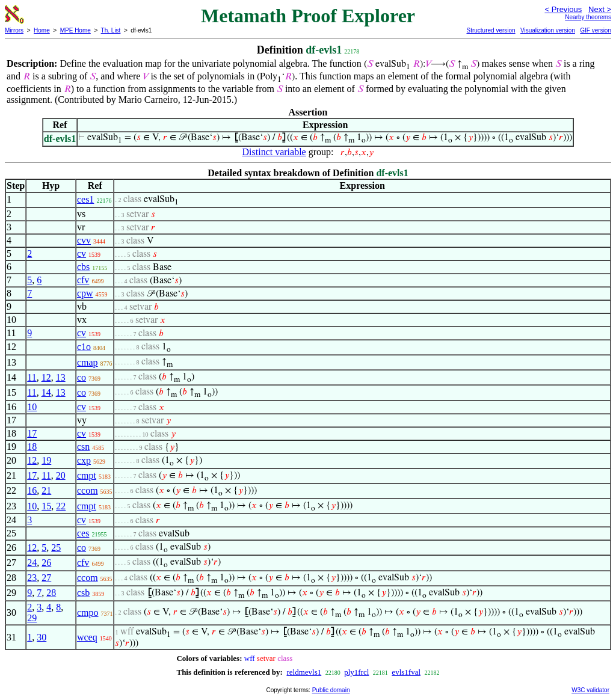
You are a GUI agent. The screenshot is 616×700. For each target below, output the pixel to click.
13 (61, 377)
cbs (83, 267)
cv (82, 253)
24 (32, 563)
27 (46, 578)
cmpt (87, 475)
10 (32, 407)
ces (83, 533)
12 (46, 377)
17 (32, 433)
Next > (600, 9)
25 (56, 548)
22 (61, 506)
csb (83, 593)
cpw (85, 293)
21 (46, 490)
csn (83, 447)
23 (32, 578)
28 (51, 593)
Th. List (111, 30)
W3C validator (590, 690)
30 (42, 637)
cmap (88, 362)
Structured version (491, 30)
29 (32, 618)
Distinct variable (274, 152)
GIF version (596, 30)
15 (46, 506)
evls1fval (406, 672)
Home (42, 30)
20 (61, 475)
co (82, 377)
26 (46, 563)
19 (46, 460)
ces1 (85, 199)
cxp (84, 460)
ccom (88, 490)
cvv (84, 240)
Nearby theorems (588, 17)
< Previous (563, 9)
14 (46, 392)
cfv (83, 280)
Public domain (331, 690)
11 (32, 377)
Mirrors (14, 30)
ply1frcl (356, 672)
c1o (84, 347)
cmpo (88, 612)
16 (32, 490)
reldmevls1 (304, 672)
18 (32, 447)
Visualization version (548, 30)
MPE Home (75, 30)
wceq (87, 637)
